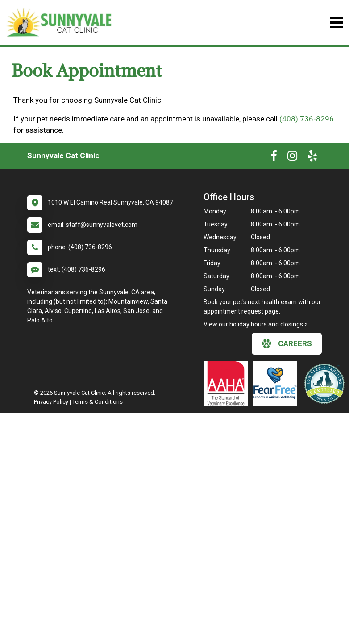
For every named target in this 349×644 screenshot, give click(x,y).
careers (287, 343)
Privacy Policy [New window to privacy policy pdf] (51, 402)
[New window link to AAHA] (228, 384)
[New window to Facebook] (274, 158)
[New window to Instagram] (292, 158)
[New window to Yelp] (312, 158)
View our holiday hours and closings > (256, 324)
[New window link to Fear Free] (277, 384)
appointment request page (241, 311)
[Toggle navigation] (336, 23)
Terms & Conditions (98, 402)
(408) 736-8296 (307, 119)
